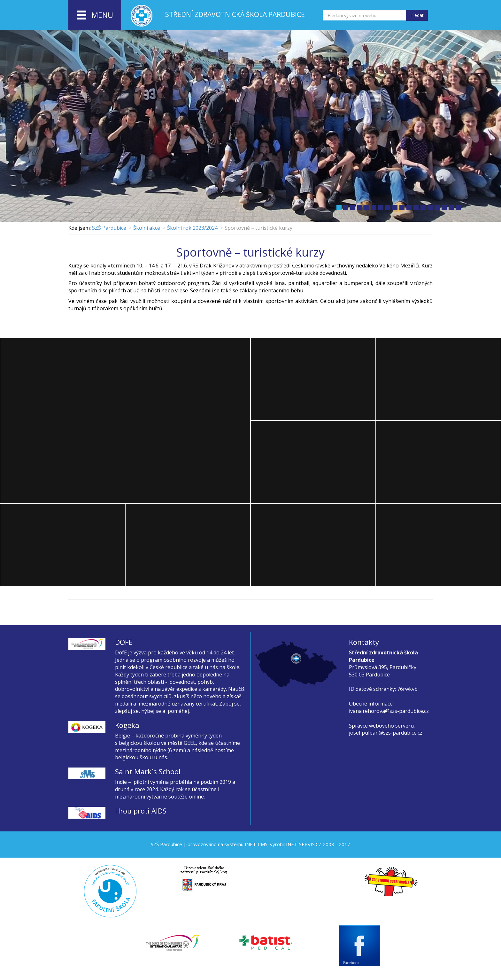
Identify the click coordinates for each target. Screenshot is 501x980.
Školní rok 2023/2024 (192, 228)
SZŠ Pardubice (109, 228)
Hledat (417, 15)
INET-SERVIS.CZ (304, 844)
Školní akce (147, 228)
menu (95, 15)
